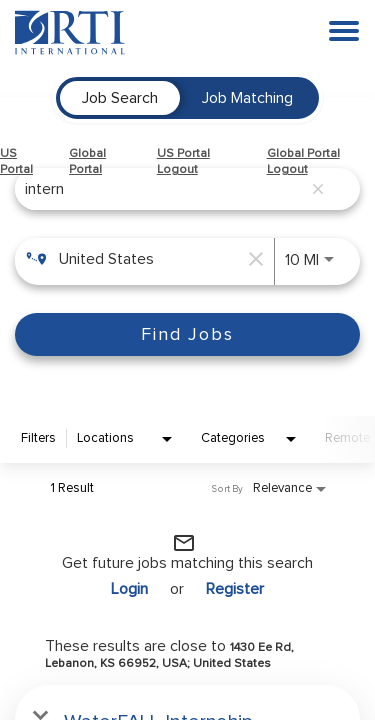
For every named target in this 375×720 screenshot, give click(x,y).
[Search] (187, 334)
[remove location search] (254, 259)
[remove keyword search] (318, 189)
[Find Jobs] (187, 334)
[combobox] (163, 188)
